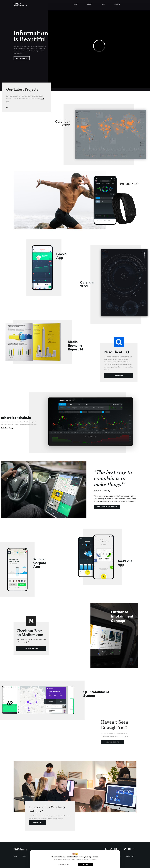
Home (75, 4)
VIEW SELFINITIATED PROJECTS (107, 507)
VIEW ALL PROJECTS (112, 742)
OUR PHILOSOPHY (22, 58)
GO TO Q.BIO (119, 375)
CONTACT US (37, 823)
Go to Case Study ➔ (8, 428)
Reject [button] (74, 864)
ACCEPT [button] (85, 865)
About (89, 4)
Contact (117, 4)
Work (103, 4)
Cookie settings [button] (64, 864)
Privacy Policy (129, 856)
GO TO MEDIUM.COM (31, 649)
